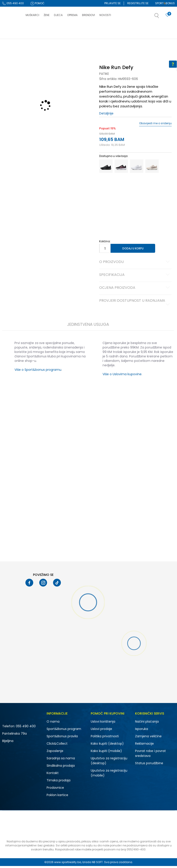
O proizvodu (135, 264)
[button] (161, 17)
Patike (104, 76)
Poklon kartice (57, 797)
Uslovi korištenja (103, 723)
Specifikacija (135, 277)
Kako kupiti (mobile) (106, 753)
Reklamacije (144, 746)
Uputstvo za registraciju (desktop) (109, 763)
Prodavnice (55, 790)
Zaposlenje (55, 753)
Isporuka (142, 731)
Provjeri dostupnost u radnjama (135, 304)
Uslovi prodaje (101, 731)
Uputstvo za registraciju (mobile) (109, 775)
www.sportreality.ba (68, 864)
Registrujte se (138, 3)
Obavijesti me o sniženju (155, 125)
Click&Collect (57, 746)
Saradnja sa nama (61, 760)
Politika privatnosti (105, 738)
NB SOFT (97, 864)
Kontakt (53, 775)
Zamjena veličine (148, 738)
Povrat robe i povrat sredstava (150, 755)
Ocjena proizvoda (135, 290)
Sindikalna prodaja (61, 768)
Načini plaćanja (147, 723)
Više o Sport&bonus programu (38, 372)
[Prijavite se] (167, 15)
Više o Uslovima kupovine (122, 376)
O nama (53, 723)
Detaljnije (106, 115)
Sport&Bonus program (64, 731)
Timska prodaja (59, 782)
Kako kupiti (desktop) (107, 746)
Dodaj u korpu (133, 250)
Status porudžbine (149, 765)
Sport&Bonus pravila (62, 738)
